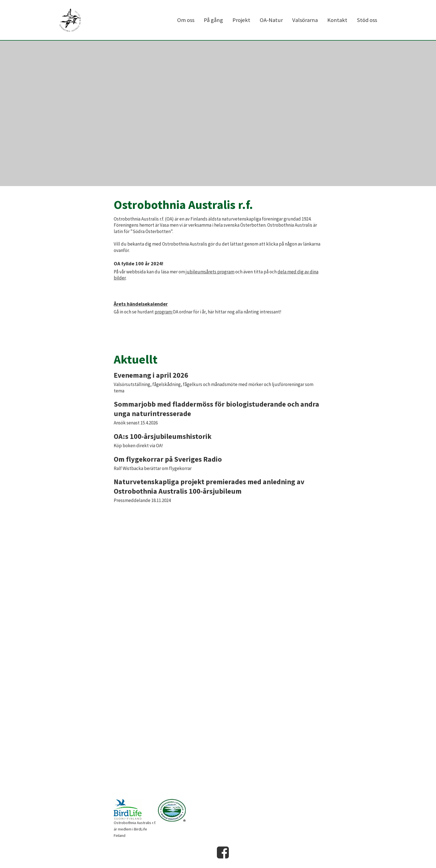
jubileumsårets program (210, 272)
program (164, 312)
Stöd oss (367, 20)
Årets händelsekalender (141, 304)
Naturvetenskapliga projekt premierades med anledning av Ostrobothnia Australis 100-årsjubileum (209, 486)
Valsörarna (305, 20)
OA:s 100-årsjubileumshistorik (163, 436)
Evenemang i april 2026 (151, 375)
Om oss (186, 20)
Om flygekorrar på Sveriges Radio (168, 459)
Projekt (241, 20)
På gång (213, 20)
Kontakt (337, 20)
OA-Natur (271, 20)
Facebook (223, 852)
